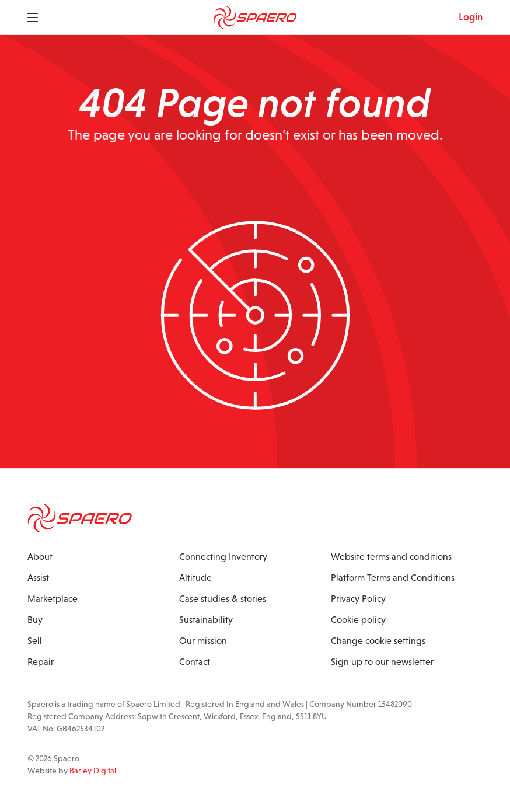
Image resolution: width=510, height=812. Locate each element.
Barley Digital (93, 771)
